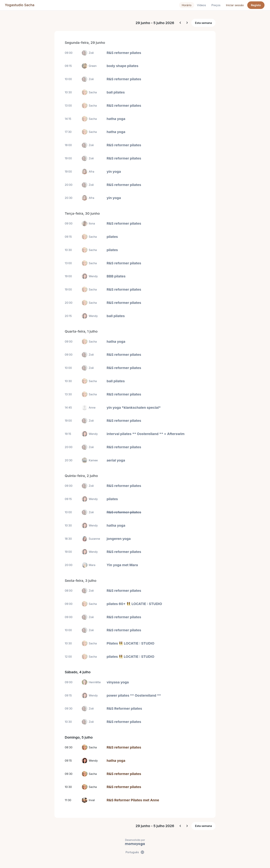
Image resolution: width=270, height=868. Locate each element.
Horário (187, 5)
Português (135, 852)
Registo (256, 5)
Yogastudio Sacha (20, 5)
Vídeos (201, 5)
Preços (216, 5)
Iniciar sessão (235, 5)
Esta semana (204, 23)
